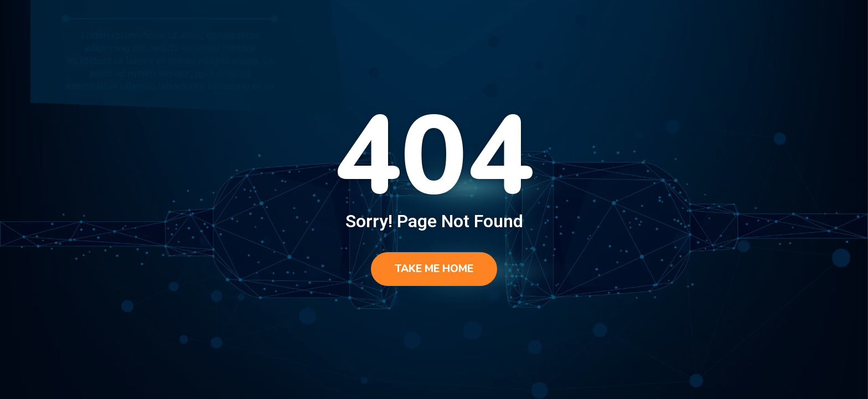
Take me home (434, 269)
